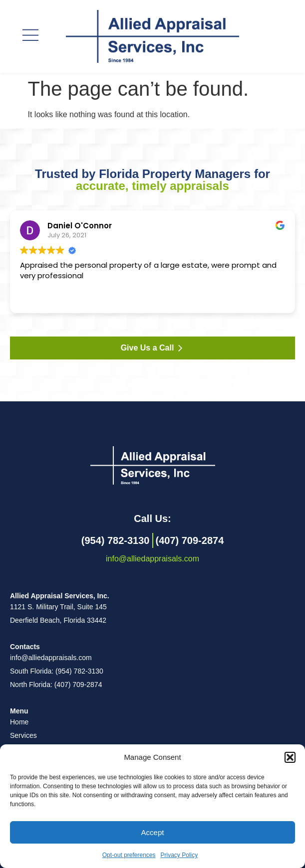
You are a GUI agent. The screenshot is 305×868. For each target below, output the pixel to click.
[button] (290, 757)
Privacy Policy (179, 855)
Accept (153, 832)
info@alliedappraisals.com (152, 559)
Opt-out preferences (129, 855)
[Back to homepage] (153, 465)
